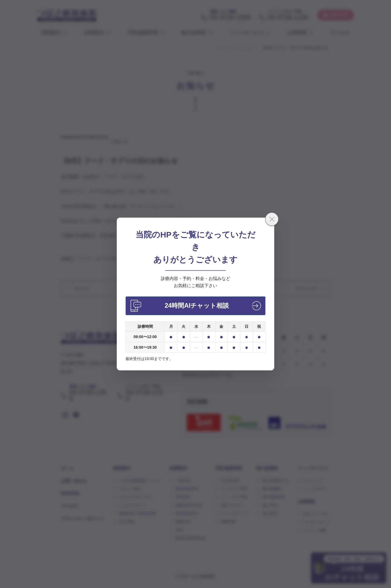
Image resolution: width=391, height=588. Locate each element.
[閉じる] (272, 220)
